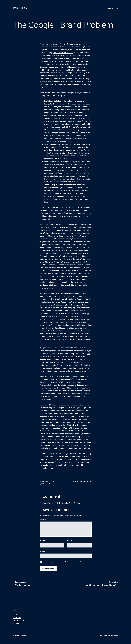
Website (42, 551)
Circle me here (50, 61)
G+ (88, 314)
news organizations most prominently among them (62, 357)
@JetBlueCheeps (58, 328)
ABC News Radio (56, 385)
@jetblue (54, 250)
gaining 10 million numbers (63, 53)
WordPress (114, 635)
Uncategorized (87, 482)
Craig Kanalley (49, 431)
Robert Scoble (63, 431)
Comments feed (18, 621)
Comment (43, 519)
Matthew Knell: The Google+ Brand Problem (64, 503)
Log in (15, 615)
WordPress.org (18, 623)
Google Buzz (58, 81)
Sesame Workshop (60, 382)
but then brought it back (63, 388)
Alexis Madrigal (45, 376)
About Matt (111, 8)
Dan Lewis (47, 382)
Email (69, 540)
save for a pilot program (55, 362)
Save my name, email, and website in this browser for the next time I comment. (66, 562)
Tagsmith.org (20, 8)
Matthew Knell (46, 484)
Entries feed (17, 618)
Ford (88, 354)
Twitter (42, 316)
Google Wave (71, 81)
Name (42, 540)
